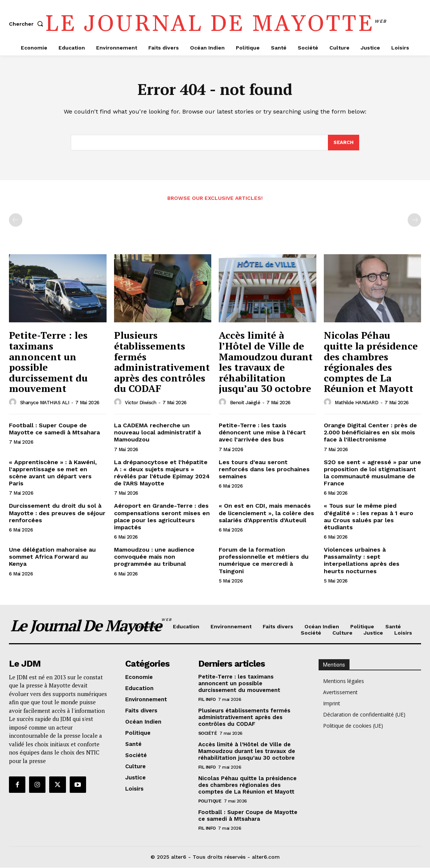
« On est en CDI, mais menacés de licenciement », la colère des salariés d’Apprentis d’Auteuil (266, 513)
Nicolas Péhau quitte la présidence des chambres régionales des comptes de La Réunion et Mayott (371, 362)
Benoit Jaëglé (245, 403)
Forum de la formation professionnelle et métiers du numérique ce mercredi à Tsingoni (264, 561)
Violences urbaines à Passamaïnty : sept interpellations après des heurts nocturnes (362, 561)
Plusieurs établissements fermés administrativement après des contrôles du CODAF (162, 362)
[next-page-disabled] (414, 221)
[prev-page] (16, 221)
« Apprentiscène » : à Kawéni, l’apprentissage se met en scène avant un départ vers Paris (53, 473)
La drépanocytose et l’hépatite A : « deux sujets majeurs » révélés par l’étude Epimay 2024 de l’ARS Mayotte (162, 473)
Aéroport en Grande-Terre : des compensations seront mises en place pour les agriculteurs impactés (162, 517)
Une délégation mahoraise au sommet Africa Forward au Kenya (52, 557)
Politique (210, 802)
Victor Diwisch (140, 403)
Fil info (207, 700)
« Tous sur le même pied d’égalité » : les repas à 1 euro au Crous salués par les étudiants (369, 517)
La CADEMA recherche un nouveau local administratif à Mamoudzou (157, 433)
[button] (28, 24)
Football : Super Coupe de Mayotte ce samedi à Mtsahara (54, 429)
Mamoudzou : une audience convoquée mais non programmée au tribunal (154, 557)
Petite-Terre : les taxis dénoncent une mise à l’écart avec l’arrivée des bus (262, 433)
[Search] (344, 143)
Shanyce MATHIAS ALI (45, 403)
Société (208, 734)
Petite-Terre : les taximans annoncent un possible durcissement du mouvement (48, 362)
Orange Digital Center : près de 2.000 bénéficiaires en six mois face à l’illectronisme (370, 433)
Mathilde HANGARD (356, 403)
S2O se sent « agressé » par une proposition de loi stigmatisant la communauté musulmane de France (372, 473)
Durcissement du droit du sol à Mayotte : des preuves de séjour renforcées (57, 513)
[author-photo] (14, 403)
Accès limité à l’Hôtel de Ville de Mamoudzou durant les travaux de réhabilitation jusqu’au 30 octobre (266, 362)
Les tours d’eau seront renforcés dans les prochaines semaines (264, 470)
